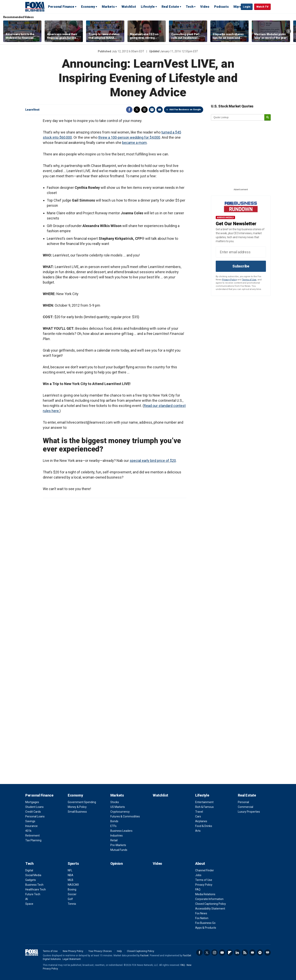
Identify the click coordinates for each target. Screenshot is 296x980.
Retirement (32, 836)
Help (119, 951)
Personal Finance (61, 7)
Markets (108, 7)
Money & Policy (77, 807)
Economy (88, 7)
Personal (243, 802)
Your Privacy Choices (100, 951)
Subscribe (241, 266)
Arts (198, 831)
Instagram (215, 953)
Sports (73, 863)
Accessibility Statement (210, 909)
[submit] (268, 118)
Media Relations (205, 894)
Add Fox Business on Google (185, 110)
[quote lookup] (238, 117)
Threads (144, 110)
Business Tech (34, 885)
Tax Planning (33, 840)
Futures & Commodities (125, 816)
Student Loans (34, 807)
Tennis (72, 904)
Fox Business (35, 7)
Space (29, 904)
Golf (70, 899)
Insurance (31, 826)
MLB (71, 880)
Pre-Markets (118, 845)
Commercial (246, 807)
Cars (198, 816)
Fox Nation (202, 918)
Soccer (72, 894)
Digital (29, 870)
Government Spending (82, 802)
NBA (71, 875)
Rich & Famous (204, 807)
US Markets (118, 807)
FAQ (198, 889)
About (200, 863)
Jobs (198, 875)
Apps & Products (206, 928)
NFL (70, 870)
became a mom (134, 143)
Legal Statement (72, 959)
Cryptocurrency (120, 812)
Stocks (115, 802)
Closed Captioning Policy (211, 904)
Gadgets (31, 880)
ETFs (113, 826)
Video (205, 7)
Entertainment (204, 802)
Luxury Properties (249, 812)
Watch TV (262, 7)
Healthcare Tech (36, 889)
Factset (144, 956)
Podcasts (221, 7)
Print (152, 110)
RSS (245, 953)
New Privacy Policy (73, 951)
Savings (30, 821)
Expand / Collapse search (237, 7)
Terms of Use (249, 280)
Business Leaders (121, 831)
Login (247, 7)
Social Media (33, 875)
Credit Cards (33, 812)
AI (27, 899)
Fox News (201, 913)
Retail (114, 840)
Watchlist (129, 7)
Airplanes (201, 821)
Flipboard (230, 953)
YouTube (222, 953)
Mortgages (32, 802)
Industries (117, 836)
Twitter (137, 110)
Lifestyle (148, 7)
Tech (190, 7)
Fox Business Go (205, 923)
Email (160, 110)
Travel (199, 812)
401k (28, 831)
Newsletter (252, 953)
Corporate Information (209, 899)
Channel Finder (205, 870)
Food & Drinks (204, 826)
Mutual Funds (119, 850)
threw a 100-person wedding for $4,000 (129, 137)
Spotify (260, 953)
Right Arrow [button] (289, 31)
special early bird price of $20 (153, 461)
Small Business (77, 812)
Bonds (114, 821)
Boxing (72, 889)
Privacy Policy (229, 280)
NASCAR (73, 885)
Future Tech (33, 894)
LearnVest (32, 110)
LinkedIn (237, 953)
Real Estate (170, 7)
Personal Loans (35, 816)
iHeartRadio (268, 953)
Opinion (117, 863)
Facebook (129, 110)
